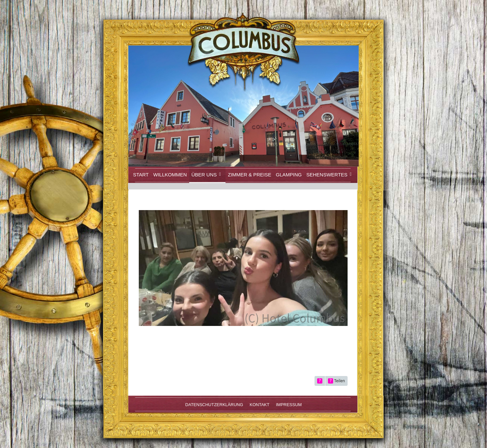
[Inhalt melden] (320, 381)
